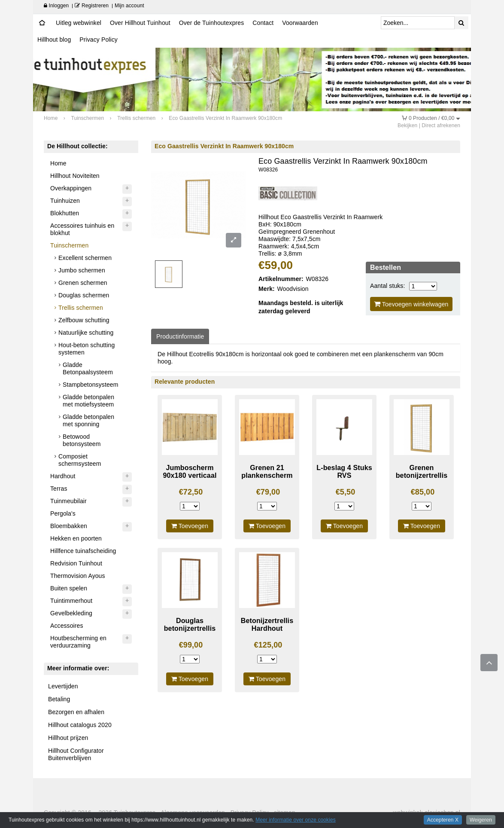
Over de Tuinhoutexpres (212, 23)
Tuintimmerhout (71, 601)
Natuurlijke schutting (86, 333)
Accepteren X (443, 820)
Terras (59, 489)
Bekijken (407, 125)
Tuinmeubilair (68, 501)
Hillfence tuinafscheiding (83, 551)
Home (58, 163)
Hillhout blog (54, 40)
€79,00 (268, 492)
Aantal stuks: (387, 286)
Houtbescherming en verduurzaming (78, 642)
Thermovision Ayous (78, 576)
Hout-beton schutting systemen (87, 349)
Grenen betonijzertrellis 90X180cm (422, 475)
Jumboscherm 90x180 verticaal (190, 472)
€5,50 (346, 492)
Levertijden (63, 686)
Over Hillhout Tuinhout (140, 23)
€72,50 (191, 492)
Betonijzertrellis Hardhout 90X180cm (267, 628)
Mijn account (129, 6)
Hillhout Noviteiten (75, 176)
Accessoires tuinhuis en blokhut (82, 229)
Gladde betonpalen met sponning (88, 420)
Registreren (92, 6)
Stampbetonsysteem (90, 385)
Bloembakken (69, 526)
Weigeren (481, 820)
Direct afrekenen (441, 125)
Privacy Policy (99, 40)
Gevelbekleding (71, 613)
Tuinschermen (69, 245)
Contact (263, 23)
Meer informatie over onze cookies (296, 820)
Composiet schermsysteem (80, 460)
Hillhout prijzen (68, 738)
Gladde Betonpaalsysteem (88, 368)
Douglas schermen (84, 295)
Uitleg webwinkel (79, 23)
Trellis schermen (81, 308)
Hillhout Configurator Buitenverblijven (76, 754)
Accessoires (67, 626)
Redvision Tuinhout (76, 563)
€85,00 (423, 492)
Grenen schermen (83, 283)
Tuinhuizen (65, 201)
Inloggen (56, 6)
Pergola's (63, 513)
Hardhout (63, 476)
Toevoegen (190, 526)
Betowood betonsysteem (82, 440)
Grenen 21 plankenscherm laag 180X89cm (267, 475)
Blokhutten (65, 213)
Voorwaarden (300, 23)
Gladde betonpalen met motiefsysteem (88, 401)
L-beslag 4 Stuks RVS (344, 472)
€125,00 (268, 645)
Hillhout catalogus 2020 (80, 725)
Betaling (59, 699)
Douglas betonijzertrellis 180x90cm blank (190, 628)
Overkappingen (71, 188)
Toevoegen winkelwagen (411, 304)
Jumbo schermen (82, 270)
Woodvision (293, 289)
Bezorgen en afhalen (76, 712)
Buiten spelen (69, 588)
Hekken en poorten (76, 538)
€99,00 (191, 645)
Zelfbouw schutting (84, 320)
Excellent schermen (85, 258)
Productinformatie (180, 336)
